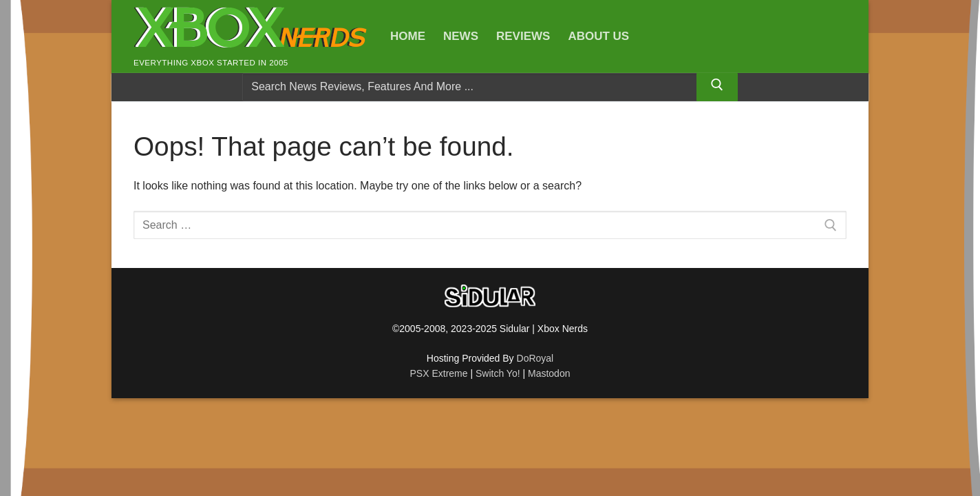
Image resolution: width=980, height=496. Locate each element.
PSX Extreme (439, 373)
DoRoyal (535, 358)
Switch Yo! (498, 373)
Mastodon (549, 373)
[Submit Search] (717, 87)
